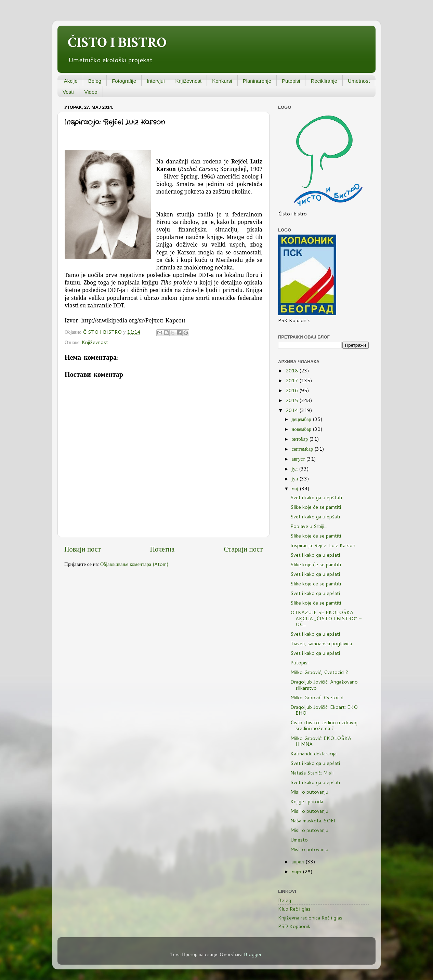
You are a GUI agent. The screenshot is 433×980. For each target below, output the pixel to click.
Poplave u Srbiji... (309, 526)
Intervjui (156, 81)
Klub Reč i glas (294, 909)
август (299, 459)
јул (296, 469)
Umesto (299, 840)
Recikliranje (324, 81)
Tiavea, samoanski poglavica (321, 643)
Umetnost (359, 81)
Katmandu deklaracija (313, 753)
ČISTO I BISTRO (117, 43)
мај (296, 488)
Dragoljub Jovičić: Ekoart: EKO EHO (324, 710)
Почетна (162, 549)
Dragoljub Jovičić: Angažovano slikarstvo (324, 685)
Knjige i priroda (307, 801)
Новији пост (82, 549)
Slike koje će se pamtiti (316, 507)
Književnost (189, 81)
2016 (292, 390)
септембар (303, 449)
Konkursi (222, 81)
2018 (292, 370)
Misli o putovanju (309, 792)
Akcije (71, 81)
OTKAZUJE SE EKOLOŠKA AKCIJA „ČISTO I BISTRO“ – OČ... (326, 618)
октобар (301, 439)
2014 (292, 410)
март (297, 871)
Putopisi (291, 81)
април (299, 862)
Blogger (253, 954)
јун (296, 479)
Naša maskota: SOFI (313, 820)
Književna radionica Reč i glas (310, 918)
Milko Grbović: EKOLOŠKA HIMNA (321, 741)
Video (91, 92)
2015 (292, 400)
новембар (302, 429)
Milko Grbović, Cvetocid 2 (319, 672)
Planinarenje (257, 81)
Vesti (68, 92)
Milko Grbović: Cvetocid (317, 697)
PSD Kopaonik (294, 926)
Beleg (95, 81)
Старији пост (243, 549)
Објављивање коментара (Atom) (134, 564)
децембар (302, 419)
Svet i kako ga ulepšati (315, 517)
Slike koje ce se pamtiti (316, 584)
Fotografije (124, 81)
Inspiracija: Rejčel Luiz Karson (323, 545)
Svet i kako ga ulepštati (316, 497)
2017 (292, 380)
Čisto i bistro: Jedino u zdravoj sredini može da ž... (324, 725)
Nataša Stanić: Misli (312, 773)
